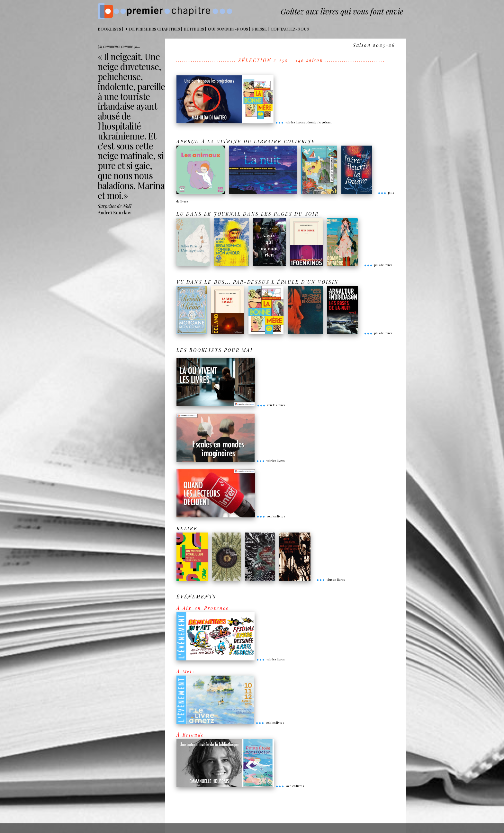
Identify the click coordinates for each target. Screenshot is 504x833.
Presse (259, 29)
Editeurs (194, 29)
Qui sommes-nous (228, 29)
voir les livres (271, 405)
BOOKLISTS (109, 29)
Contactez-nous (290, 29)
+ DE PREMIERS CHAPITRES (153, 29)
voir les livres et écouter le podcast (303, 122)
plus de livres (378, 265)
